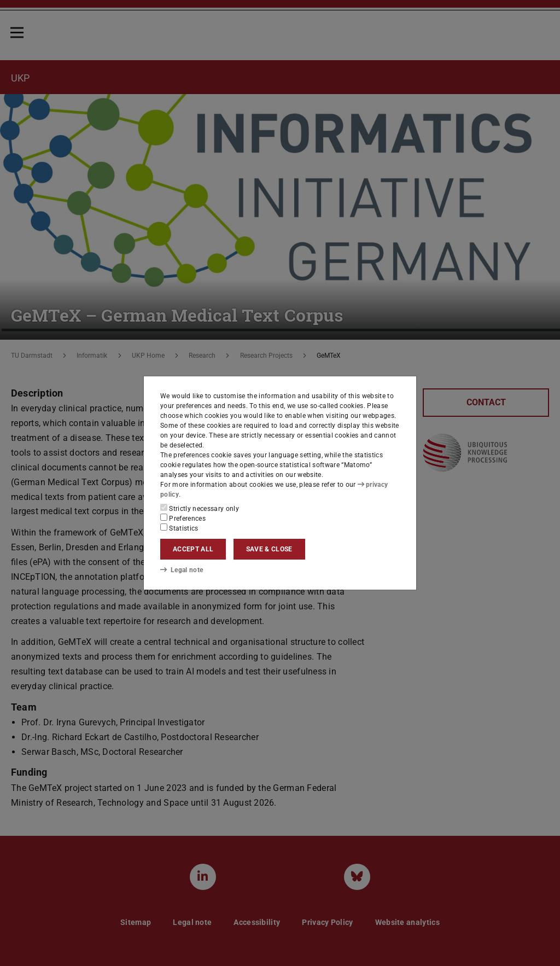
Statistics (179, 528)
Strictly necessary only (200, 508)
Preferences (183, 518)
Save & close (269, 549)
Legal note (182, 569)
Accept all (193, 549)
